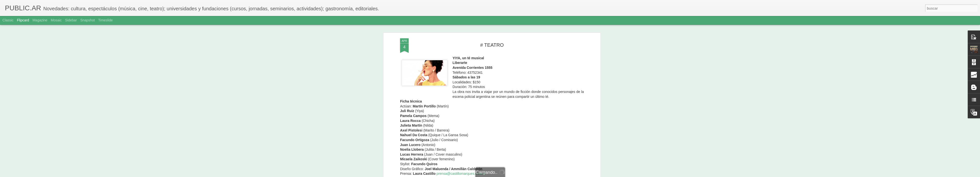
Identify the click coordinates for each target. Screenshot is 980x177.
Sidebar (71, 20)
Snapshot (88, 20)
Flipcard (23, 20)
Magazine (40, 20)
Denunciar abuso (525, 174)
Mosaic (56, 20)
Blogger (509, 174)
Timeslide (105, 20)
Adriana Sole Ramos (514, 33)
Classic (8, 20)
